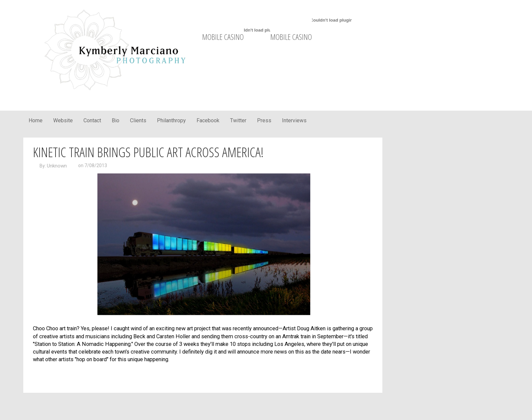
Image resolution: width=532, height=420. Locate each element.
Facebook (208, 120)
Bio (116, 120)
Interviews (294, 120)
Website (63, 120)
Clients (138, 120)
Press (264, 120)
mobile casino (223, 37)
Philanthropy (171, 120)
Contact (92, 120)
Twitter (238, 120)
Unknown (57, 166)
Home (36, 120)
